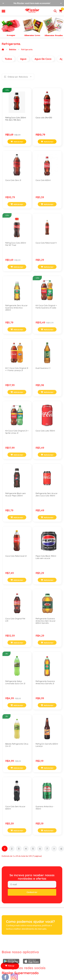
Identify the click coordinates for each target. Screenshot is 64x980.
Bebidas (13, 49)
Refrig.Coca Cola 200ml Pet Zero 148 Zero (16, 119)
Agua (23, 59)
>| (61, 849)
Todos (8, 59)
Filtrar (10, 966)
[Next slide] (60, 27)
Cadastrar (32, 892)
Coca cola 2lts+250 (44, 118)
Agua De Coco (43, 59)
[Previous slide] (4, 27)
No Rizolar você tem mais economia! (32, 3)
